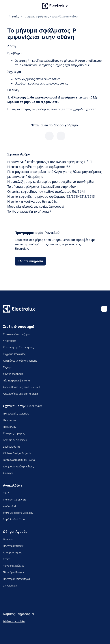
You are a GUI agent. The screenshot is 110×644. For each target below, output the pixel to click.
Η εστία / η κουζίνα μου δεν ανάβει (32, 201)
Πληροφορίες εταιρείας (16, 413)
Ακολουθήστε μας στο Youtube (21, 394)
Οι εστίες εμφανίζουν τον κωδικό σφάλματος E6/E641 (46, 191)
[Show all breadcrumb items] (6, 16)
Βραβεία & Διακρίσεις (15, 440)
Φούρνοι (8, 539)
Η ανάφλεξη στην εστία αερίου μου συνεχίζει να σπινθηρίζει (50, 181)
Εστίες (7, 559)
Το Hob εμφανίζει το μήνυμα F (29, 211)
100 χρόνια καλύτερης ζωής (18, 466)
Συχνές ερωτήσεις (13, 374)
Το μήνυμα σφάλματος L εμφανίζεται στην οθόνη (42, 186)
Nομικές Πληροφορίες (19, 614)
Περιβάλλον (10, 427)
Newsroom (9, 420)
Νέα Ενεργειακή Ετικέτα (16, 380)
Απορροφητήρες (12, 552)
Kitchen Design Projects (17, 453)
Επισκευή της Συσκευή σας (18, 347)
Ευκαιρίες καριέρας (14, 433)
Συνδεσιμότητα (11, 446)
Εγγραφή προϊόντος (14, 354)
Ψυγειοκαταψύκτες (13, 566)
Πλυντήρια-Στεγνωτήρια (16, 579)
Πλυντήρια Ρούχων (14, 572)
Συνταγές (8, 473)
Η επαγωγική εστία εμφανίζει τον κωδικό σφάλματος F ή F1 (50, 162)
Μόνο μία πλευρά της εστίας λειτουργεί (36, 206)
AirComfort (9, 506)
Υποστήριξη (10, 341)
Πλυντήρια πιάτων (13, 546)
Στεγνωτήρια (10, 585)
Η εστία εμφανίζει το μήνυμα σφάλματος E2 (39, 167)
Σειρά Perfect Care (14, 519)
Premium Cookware (15, 499)
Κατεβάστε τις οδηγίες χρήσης (20, 360)
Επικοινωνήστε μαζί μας (17, 334)
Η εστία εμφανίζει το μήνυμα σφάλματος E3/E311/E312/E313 (51, 196)
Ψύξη (6, 493)
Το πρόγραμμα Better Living (19, 460)
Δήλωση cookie (14, 621)
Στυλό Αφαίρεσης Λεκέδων (18, 513)
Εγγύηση (8, 367)
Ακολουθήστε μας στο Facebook (22, 387)
